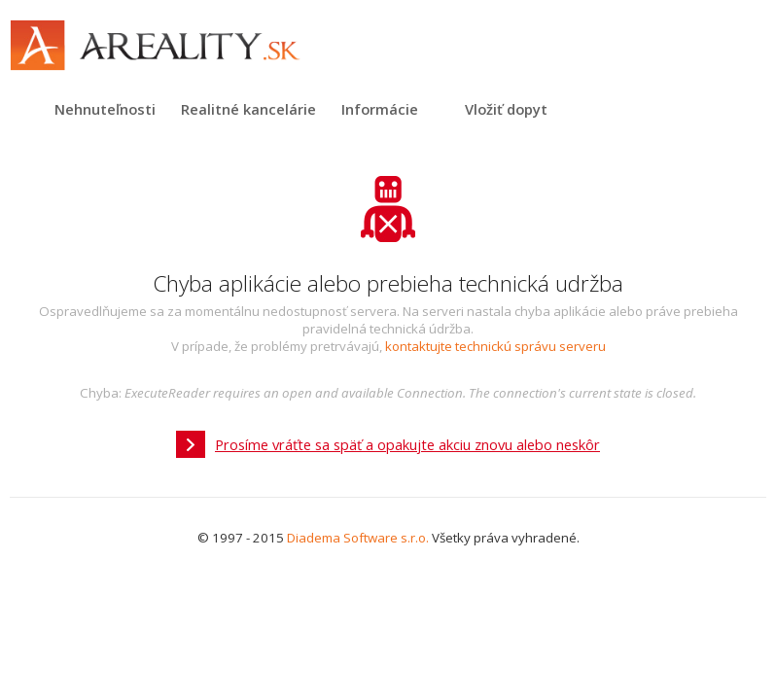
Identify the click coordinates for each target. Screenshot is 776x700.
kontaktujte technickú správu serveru (495, 346)
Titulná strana (24, 109)
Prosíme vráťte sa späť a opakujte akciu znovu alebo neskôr (407, 444)
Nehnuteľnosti (105, 109)
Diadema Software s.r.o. (358, 538)
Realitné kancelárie (248, 109)
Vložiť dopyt (506, 109)
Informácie (380, 109)
